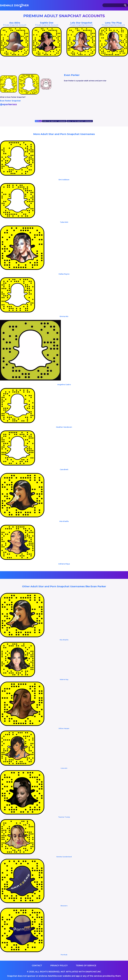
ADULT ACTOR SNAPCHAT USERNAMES (80, 121)
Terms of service (86, 966)
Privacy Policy (59, 966)
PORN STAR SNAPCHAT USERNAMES (54, 121)
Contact (37, 966)
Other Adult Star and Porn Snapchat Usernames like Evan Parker (64, 586)
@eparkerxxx (8, 104)
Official (38, 121)
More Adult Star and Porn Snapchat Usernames (64, 134)
